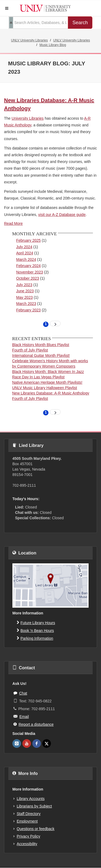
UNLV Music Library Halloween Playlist (45, 388)
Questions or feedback (36, 829)
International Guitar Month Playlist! (41, 355)
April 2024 (25, 253)
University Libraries (28, 118)
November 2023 (30, 272)
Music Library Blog (53, 45)
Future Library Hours (36, 622)
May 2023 (24, 297)
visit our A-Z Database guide (62, 215)
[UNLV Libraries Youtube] (27, 744)
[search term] (38, 23)
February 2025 (28, 240)
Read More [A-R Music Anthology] (13, 223)
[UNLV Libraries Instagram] (17, 744)
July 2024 (24, 247)
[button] (7, 8)
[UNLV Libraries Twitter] (47, 744)
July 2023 (24, 285)
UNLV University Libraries (29, 40)
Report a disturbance (34, 724)
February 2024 (28, 266)
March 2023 (26, 304)
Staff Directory (29, 814)
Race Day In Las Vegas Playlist (38, 377)
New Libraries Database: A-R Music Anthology (51, 393)
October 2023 (28, 278)
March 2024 (26, 259)
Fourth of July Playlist (30, 350)
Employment (27, 821)
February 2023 (28, 310)
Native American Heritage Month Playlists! (47, 382)
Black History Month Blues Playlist (41, 345)
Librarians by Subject (34, 806)
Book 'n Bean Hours (35, 630)
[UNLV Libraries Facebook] (37, 744)
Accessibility (27, 844)
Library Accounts (31, 799)
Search (80, 23)
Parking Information (35, 638)
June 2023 (25, 291)
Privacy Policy (28, 836)
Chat (20, 693)
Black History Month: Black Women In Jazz (48, 372)
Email (21, 716)
